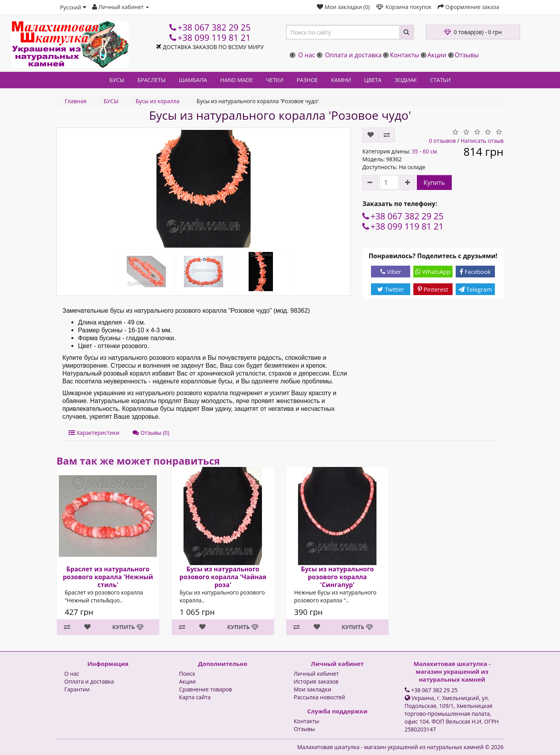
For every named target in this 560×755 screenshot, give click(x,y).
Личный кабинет (316, 674)
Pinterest (433, 289)
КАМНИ (341, 80)
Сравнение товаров (206, 689)
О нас (306, 55)
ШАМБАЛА (193, 80)
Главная (76, 101)
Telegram (475, 289)
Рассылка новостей (319, 697)
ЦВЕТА (373, 80)
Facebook (475, 272)
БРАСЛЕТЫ (151, 80)
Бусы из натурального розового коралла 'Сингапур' (337, 577)
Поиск (187, 674)
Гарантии (77, 689)
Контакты (404, 55)
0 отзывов (443, 141)
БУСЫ (117, 80)
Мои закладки (312, 689)
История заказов (316, 681)
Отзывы (467, 55)
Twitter (391, 289)
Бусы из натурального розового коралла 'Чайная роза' (223, 577)
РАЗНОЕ (307, 80)
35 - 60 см (424, 151)
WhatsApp (433, 272)
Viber (391, 272)
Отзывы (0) (151, 433)
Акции (437, 55)
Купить (434, 182)
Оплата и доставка (354, 55)
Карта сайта (195, 697)
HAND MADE (237, 80)
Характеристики (94, 433)
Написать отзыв (482, 141)
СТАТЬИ (441, 80)
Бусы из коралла (158, 101)
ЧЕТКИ (275, 80)
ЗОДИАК (406, 80)
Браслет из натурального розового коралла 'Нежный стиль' (108, 577)
